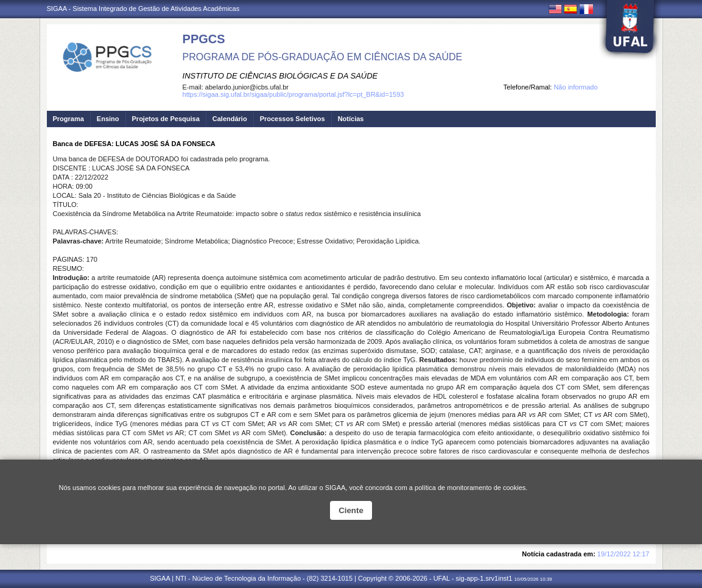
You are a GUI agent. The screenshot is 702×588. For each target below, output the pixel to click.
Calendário (230, 119)
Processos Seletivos (293, 119)
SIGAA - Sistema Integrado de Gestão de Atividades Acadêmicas (143, 9)
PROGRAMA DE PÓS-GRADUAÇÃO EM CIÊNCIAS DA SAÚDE (323, 57)
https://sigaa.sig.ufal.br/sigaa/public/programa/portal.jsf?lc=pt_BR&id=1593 (293, 94)
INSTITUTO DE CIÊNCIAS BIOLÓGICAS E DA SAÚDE (280, 76)
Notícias (351, 119)
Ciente (351, 510)
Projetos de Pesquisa (166, 119)
